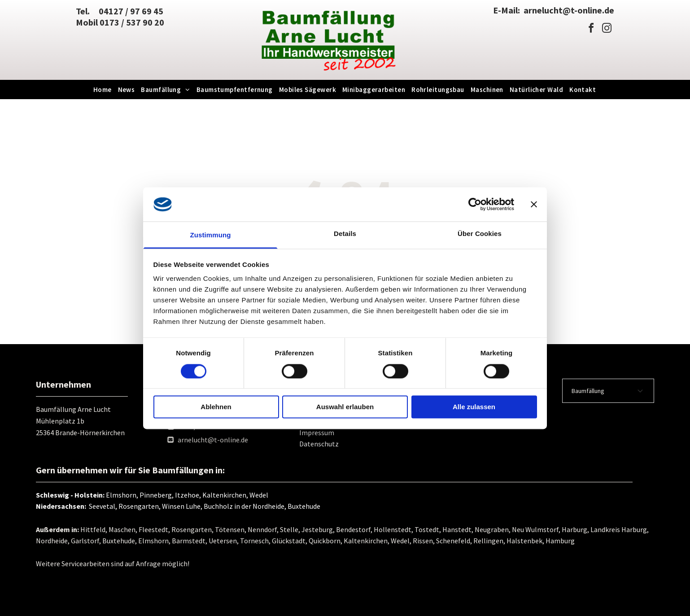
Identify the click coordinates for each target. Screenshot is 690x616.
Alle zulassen (474, 407)
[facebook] (591, 29)
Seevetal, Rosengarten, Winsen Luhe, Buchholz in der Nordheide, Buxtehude (203, 506)
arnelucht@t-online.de (213, 440)
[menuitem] (103, 90)
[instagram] (607, 29)
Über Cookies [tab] (480, 234)
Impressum (317, 433)
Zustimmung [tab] (211, 235)
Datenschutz (319, 444)
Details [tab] (345, 234)
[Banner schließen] (534, 204)
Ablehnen (216, 407)
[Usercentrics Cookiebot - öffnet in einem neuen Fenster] (475, 204)
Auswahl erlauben (345, 407)
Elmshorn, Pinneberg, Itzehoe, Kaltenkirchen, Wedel (187, 495)
